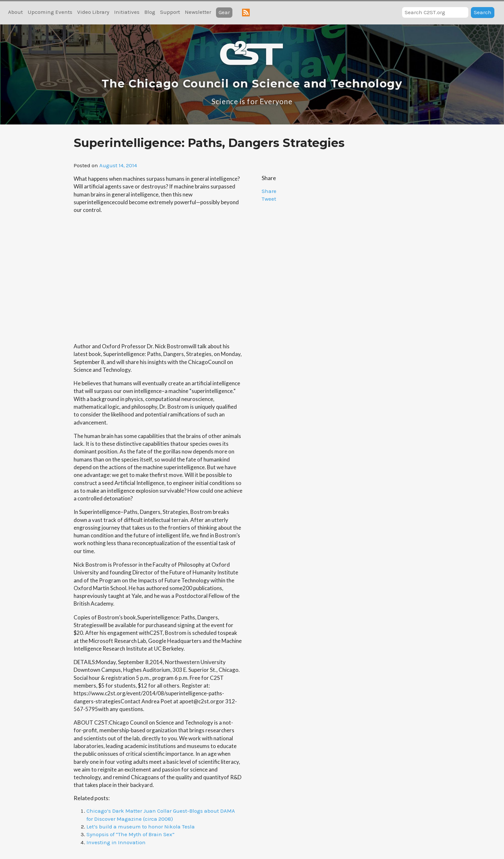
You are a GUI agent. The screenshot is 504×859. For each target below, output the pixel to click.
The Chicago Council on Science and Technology (252, 84)
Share (269, 191)
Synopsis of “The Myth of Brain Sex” (130, 834)
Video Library (93, 12)
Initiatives (127, 12)
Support (170, 12)
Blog (150, 12)
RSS (246, 13)
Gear (224, 12)
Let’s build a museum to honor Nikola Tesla (141, 827)
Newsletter (198, 12)
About (15, 12)
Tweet (269, 199)
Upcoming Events (50, 12)
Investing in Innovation (116, 842)
